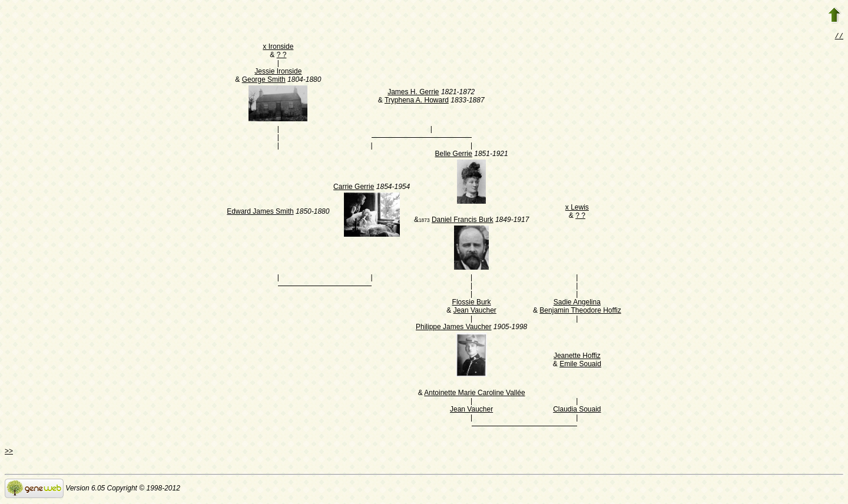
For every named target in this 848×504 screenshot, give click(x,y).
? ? (282, 56)
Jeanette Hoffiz (577, 357)
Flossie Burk (472, 303)
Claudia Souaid (577, 410)
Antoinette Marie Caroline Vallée (474, 394)
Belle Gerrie (454, 155)
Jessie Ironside (278, 72)
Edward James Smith (260, 213)
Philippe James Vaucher (454, 328)
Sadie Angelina (577, 303)
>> (9, 452)
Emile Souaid (580, 365)
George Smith (264, 81)
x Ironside (278, 48)
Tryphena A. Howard (417, 101)
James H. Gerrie (413, 93)
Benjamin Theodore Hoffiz (580, 311)
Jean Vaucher (475, 311)
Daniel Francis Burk (463, 221)
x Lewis (577, 208)
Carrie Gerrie (354, 188)
